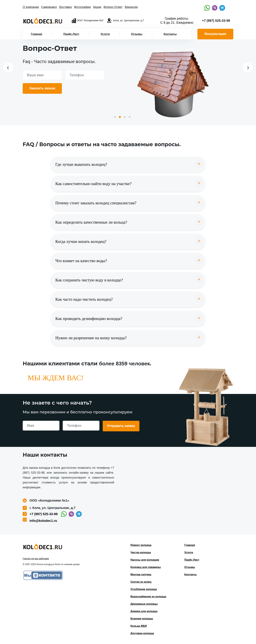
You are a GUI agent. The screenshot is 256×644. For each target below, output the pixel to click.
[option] (173, 83)
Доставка (65, 7)
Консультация (215, 34)
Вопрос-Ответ (113, 7)
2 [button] (120, 117)
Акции (97, 7)
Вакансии (131, 7)
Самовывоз (49, 7)
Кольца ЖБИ (139, 626)
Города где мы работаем (36, 559)
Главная (36, 34)
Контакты (170, 34)
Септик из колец (141, 582)
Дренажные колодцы (144, 604)
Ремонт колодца (141, 545)
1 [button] (115, 117)
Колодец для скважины (146, 567)
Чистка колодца (141, 552)
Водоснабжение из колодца (148, 597)
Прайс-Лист (71, 34)
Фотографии (82, 7)
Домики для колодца (144, 611)
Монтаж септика (141, 575)
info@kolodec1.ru (43, 521)
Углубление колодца (144, 589)
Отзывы (137, 34)
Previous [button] (8, 68)
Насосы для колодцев (145, 560)
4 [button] (130, 117)
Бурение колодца (142, 619)
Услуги (105, 34)
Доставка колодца (142, 633)
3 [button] (125, 117)
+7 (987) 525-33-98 (216, 21)
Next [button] (248, 68)
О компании (31, 7)
